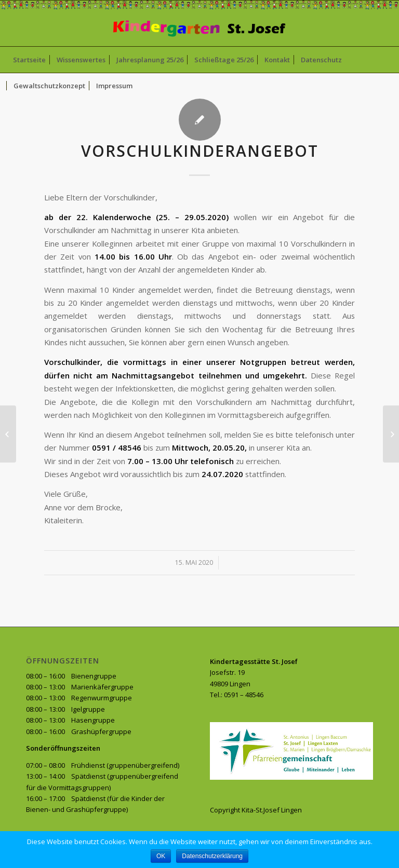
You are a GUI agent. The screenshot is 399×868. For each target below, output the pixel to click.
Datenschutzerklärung (212, 856)
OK (161, 856)
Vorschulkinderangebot (200, 151)
